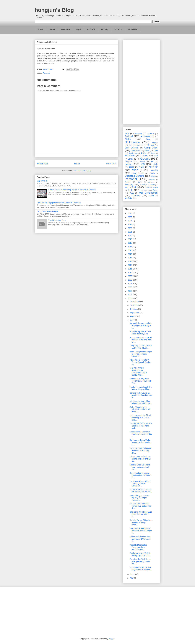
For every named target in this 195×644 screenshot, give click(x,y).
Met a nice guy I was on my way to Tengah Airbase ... (140, 498)
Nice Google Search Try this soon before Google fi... (141, 531)
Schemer (151, 182)
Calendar (140, 145)
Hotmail (142, 162)
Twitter (155, 190)
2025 (130, 217)
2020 (130, 236)
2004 (130, 295)
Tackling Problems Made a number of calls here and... (141, 426)
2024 (130, 221)
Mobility (105, 29)
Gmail (131, 159)
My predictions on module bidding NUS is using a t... (140, 326)
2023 (130, 224)
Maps (141, 167)
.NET (127, 134)
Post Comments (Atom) (82, 171)
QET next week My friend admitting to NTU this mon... (140, 418)
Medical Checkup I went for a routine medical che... (140, 467)
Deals (147, 151)
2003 (130, 298)
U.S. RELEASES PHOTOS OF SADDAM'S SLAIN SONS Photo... (138, 372)
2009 (130, 276)
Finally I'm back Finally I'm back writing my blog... (141, 388)
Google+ (128, 162)
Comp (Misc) (151, 148)
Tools (130, 190)
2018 (130, 243)
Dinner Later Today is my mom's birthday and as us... (140, 459)
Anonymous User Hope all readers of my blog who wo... (141, 340)
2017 (130, 247)
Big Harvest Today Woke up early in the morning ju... (140, 442)
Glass (156, 156)
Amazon (138, 134)
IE (152, 162)
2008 (130, 280)
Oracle (153, 176)
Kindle (156, 164)
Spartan (147, 187)
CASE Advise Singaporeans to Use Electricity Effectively (59, 203)
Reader (128, 182)
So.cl (127, 187)
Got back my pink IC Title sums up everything (140, 333)
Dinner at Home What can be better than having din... (140, 451)
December (135, 302)
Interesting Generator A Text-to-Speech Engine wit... (140, 362)
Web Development (148, 193)
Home (40, 29)
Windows (136, 196)
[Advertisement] (142, 82)
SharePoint (143, 185)
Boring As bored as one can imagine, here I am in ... (140, 475)
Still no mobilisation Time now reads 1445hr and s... (140, 539)
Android (129, 136)
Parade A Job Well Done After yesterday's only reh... (140, 561)
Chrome (151, 145)
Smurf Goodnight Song (57, 220)
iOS (143, 164)
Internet (129, 164)
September (135, 313)
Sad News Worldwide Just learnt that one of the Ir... (141, 514)
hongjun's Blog (54, 10)
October (134, 309)
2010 (130, 272)
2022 (130, 228)
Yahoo (151, 196)
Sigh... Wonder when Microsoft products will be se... (140, 409)
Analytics (151, 134)
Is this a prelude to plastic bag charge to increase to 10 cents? (72, 190)
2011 (130, 269)
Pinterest (152, 179)
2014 (130, 258)
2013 (130, 261)
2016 (130, 250)
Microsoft (91, 29)
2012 (130, 265)
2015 (130, 254)
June (132, 574)
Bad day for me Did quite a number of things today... (141, 522)
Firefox (145, 156)
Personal (47, 73)
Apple (78, 29)
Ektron (153, 153)
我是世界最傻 (42, 181)
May (132, 578)
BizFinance (132, 142)
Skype (152, 185)
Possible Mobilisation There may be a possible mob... (138, 547)
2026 (130, 213)
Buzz (131, 145)
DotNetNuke (133, 153)
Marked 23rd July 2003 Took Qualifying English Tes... (140, 381)
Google (52, 29)
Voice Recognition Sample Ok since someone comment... (141, 354)
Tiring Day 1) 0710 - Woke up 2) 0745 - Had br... (141, 347)
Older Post (111, 164)
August (133, 316)
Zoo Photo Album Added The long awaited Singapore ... (140, 484)
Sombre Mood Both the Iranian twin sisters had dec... (140, 506)
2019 (130, 239)
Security (118, 29)
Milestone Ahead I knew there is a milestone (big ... (141, 434)
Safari (140, 182)
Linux (131, 167)
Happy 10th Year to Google (47, 211)
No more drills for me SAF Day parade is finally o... (141, 569)
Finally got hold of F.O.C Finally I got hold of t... (140, 554)
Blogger (155, 143)
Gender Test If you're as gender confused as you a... (141, 395)
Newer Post (42, 164)
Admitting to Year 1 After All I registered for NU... (140, 402)
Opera (152, 173)
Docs (156, 151)
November (135, 305)
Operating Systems (135, 176)
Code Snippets (131, 148)
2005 (130, 291)
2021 (130, 232)
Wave (132, 193)
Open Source (138, 173)
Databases (132, 29)
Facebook (65, 29)
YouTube (129, 198)
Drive (143, 153)
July (132, 320)
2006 (130, 287)
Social (134, 187)
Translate (144, 190)
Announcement (147, 136)
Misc (135, 170)
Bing (148, 139)
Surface (156, 187)
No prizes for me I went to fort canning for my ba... (141, 491)
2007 (130, 284)
